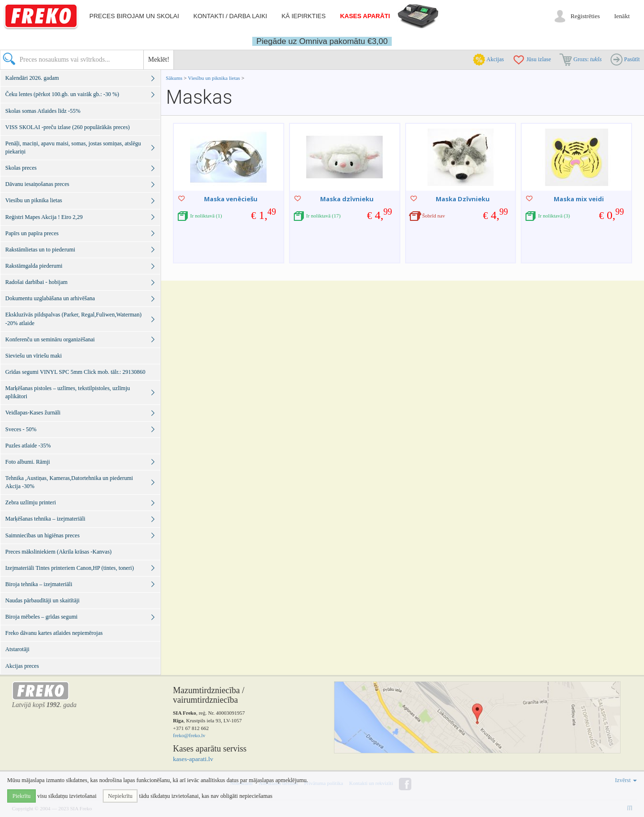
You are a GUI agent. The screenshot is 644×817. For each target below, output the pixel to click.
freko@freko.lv (189, 735)
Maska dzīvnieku (347, 199)
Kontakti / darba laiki (230, 16)
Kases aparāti (365, 16)
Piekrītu (21, 796)
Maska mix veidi (579, 199)
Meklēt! (159, 60)
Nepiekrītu (120, 796)
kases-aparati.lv (193, 759)
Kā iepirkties (303, 16)
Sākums (174, 78)
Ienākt (622, 16)
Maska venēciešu (231, 199)
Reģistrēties (585, 16)
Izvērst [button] (626, 780)
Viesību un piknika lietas (215, 78)
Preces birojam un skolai (134, 16)
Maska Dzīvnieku (463, 199)
